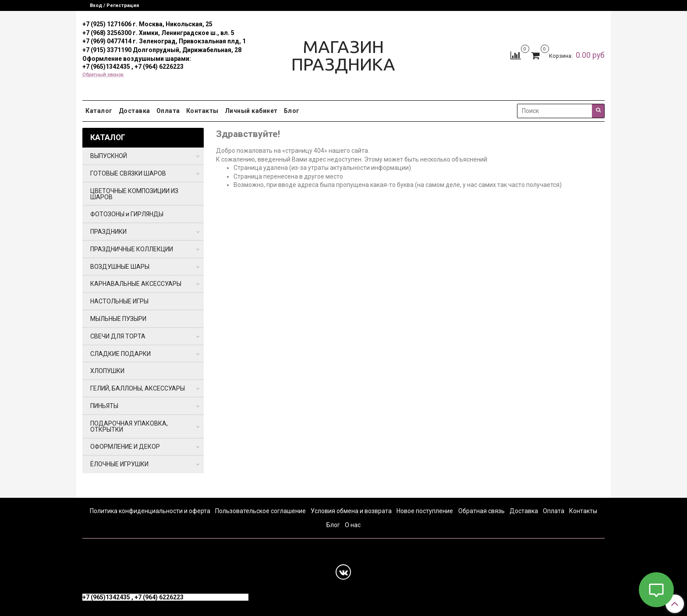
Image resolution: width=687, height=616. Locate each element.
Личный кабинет (251, 111)
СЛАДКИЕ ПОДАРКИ (120, 354)
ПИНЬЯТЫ (104, 406)
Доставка (135, 111)
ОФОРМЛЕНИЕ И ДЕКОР (125, 447)
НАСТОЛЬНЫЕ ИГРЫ (119, 301)
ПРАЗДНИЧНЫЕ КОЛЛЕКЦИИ (132, 249)
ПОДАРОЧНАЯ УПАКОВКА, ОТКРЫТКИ (129, 426)
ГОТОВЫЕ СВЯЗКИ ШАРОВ (128, 173)
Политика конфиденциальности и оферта (150, 511)
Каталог (99, 111)
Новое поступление (425, 511)
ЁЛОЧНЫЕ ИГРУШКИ (119, 464)
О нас (353, 525)
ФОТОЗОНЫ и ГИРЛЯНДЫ (127, 214)
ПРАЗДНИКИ (108, 232)
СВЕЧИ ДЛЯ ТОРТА (118, 336)
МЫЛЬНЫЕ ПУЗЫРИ (118, 319)
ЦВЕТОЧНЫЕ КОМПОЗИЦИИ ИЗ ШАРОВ (134, 194)
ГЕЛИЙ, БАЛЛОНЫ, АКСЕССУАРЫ (138, 388)
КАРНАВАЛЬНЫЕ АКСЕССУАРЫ (136, 284)
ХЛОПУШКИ (107, 371)
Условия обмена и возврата (351, 511)
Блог (292, 111)
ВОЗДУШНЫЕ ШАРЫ (120, 267)
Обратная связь (482, 511)
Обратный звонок (103, 75)
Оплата (168, 111)
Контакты (202, 111)
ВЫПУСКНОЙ (109, 156)
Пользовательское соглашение (260, 511)
